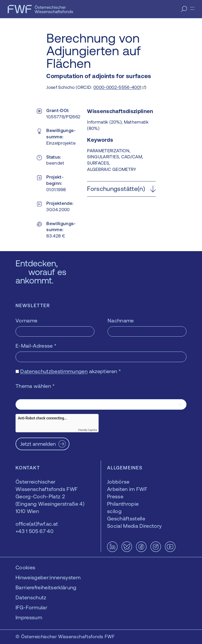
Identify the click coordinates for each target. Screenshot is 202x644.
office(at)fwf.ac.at (37, 524)
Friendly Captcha (88, 430)
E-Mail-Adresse (36, 346)
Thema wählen (35, 386)
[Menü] (192, 8)
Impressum (29, 617)
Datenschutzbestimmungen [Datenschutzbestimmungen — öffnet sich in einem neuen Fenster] (54, 371)
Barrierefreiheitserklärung (46, 587)
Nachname (121, 320)
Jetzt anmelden (38, 444)
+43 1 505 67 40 (34, 531)
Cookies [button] (25, 567)
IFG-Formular (31, 607)
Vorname (26, 320)
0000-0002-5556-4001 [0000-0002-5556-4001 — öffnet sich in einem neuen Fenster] (117, 87)
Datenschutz (31, 597)
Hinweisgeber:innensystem (48, 577)
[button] (121, 189)
